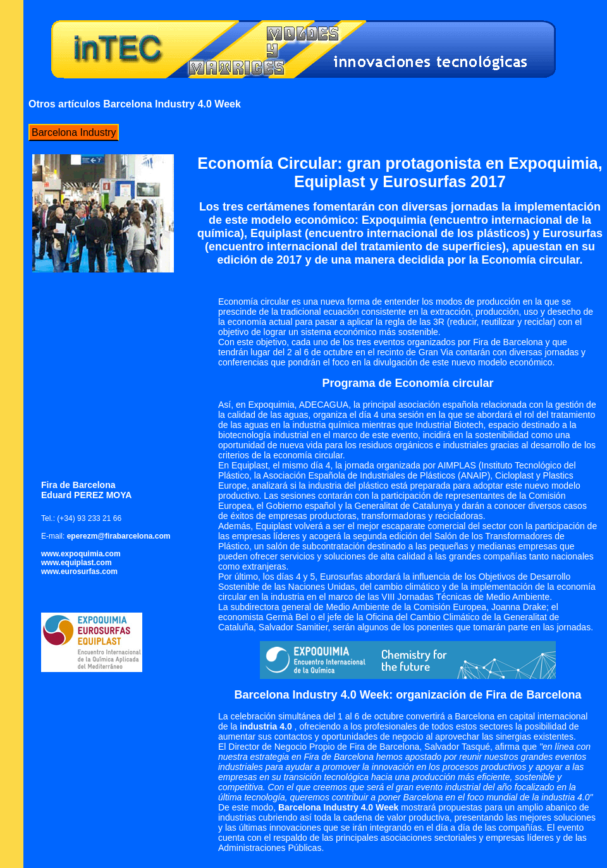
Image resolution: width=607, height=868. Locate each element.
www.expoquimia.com (81, 554)
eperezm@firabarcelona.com (119, 536)
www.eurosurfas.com (79, 572)
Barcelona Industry (74, 132)
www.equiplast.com (77, 563)
